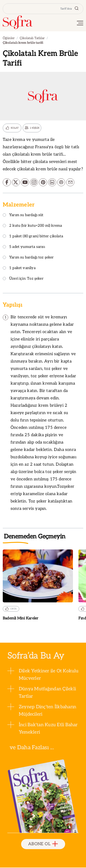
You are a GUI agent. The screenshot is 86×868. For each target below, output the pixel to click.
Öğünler (9, 38)
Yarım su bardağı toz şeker (28, 258)
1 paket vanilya (19, 269)
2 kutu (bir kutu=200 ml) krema (32, 226)
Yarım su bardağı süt (23, 216)
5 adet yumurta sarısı (24, 248)
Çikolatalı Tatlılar (32, 38)
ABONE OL (43, 844)
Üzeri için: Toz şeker (23, 279)
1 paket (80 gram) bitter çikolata (33, 237)
